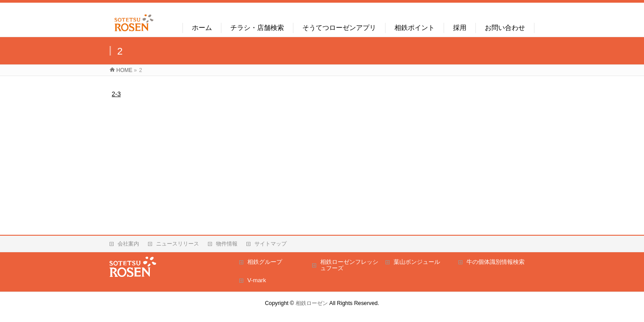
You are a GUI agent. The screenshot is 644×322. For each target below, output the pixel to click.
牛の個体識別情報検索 (496, 262)
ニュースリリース (178, 244)
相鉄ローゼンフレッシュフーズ (349, 265)
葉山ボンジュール (417, 262)
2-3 (116, 94)
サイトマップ (271, 244)
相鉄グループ (265, 262)
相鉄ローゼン (312, 303)
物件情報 (227, 244)
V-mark (257, 280)
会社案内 (128, 244)
